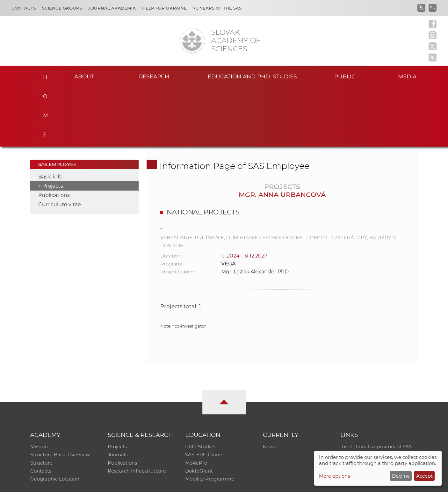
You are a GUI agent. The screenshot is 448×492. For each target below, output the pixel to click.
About (84, 76)
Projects (53, 126)
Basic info (50, 117)
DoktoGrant (199, 412)
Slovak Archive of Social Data (374, 395)
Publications (54, 135)
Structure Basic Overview (60, 395)
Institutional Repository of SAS (376, 387)
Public (345, 76)
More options (334, 476)
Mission (39, 387)
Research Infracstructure (137, 412)
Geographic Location (55, 420)
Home (43, 75)
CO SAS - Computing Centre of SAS (116, 484)
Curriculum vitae (60, 145)
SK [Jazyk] (433, 8)
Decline (401, 476)
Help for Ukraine (164, 8)
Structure (41, 404)
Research (154, 76)
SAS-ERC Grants (204, 395)
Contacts (24, 8)
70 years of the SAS (217, 8)
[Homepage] (192, 41)
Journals (118, 395)
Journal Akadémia (112, 8)
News (269, 387)
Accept (424, 476)
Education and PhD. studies (253, 76)
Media (408, 76)
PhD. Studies (200, 387)
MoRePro (196, 404)
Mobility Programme (210, 420)
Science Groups (62, 8)
